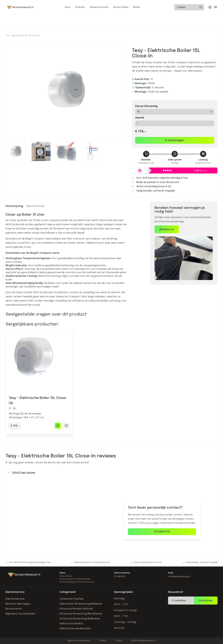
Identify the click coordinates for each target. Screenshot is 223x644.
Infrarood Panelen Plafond (76, 624)
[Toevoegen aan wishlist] (66, 440)
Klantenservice (15, 614)
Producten (80, 19)
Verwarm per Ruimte (99, 19)
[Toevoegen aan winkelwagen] (58, 440)
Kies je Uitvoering (146, 121)
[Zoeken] (200, 19)
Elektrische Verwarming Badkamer (81, 619)
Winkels (137, 19)
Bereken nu (167, 244)
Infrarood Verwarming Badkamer (80, 633)
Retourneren (14, 624)
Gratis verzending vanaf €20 (19, 6)
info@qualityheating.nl (179, 591)
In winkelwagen (175, 155)
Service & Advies (121, 19)
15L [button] (175, 126)
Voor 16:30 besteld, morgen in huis (81, 6)
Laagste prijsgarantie (49, 6)
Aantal (140, 132)
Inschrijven (206, 615)
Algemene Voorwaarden (20, 628)
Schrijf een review (22, 487)
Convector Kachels (72, 614)
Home (68, 19)
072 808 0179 (162, 546)
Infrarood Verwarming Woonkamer (81, 628)
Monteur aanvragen (18, 619)
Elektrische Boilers (71, 638)
